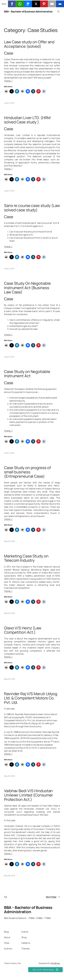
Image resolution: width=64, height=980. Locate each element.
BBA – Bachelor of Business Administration (28, 11)
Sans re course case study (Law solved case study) (32, 208)
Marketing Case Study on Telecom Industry (26, 558)
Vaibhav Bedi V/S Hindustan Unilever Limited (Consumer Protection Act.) (28, 795)
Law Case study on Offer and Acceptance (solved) (29, 44)
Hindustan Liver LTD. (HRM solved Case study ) (27, 120)
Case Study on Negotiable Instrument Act (27, 374)
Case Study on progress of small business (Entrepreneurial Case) (27, 472)
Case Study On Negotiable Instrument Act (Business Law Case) (27, 288)
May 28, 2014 (10, 776)
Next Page (53, 897)
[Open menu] (58, 11)
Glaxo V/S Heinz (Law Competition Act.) (23, 630)
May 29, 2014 (10, 541)
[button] (32, 4)
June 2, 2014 (9, 453)
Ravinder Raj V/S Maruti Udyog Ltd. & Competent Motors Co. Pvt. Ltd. (31, 698)
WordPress (55, 963)
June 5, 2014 (9, 103)
